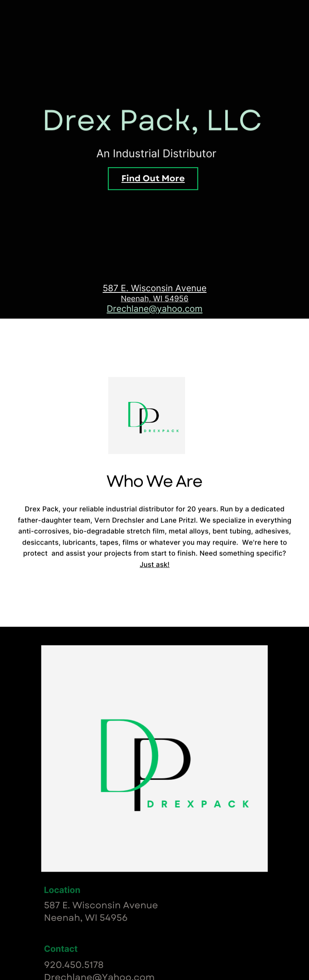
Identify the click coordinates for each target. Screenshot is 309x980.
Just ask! (154, 573)
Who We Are (154, 367)
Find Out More (153, 179)
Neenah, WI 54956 (154, 299)
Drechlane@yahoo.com (154, 309)
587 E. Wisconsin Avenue (154, 288)
